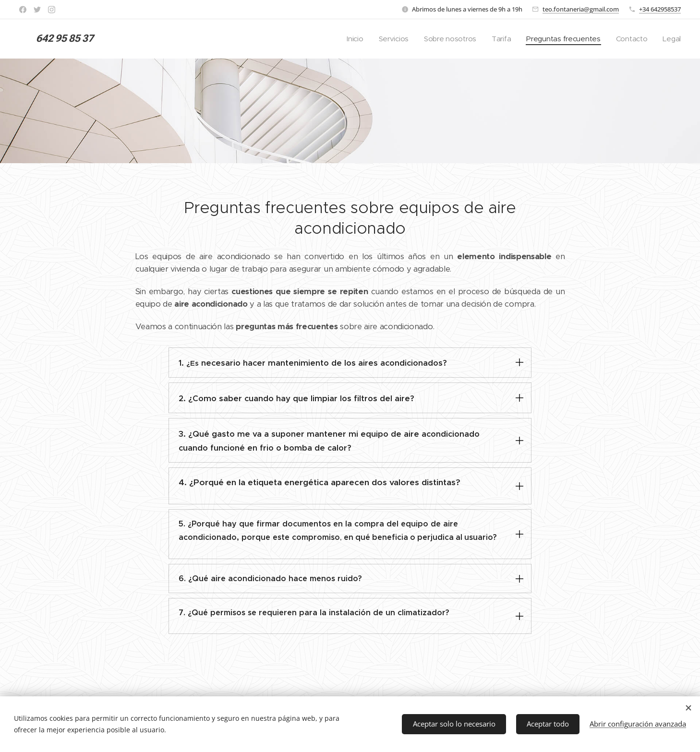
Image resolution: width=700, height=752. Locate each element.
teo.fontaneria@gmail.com (581, 9)
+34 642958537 (660, 9)
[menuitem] (349, 39)
